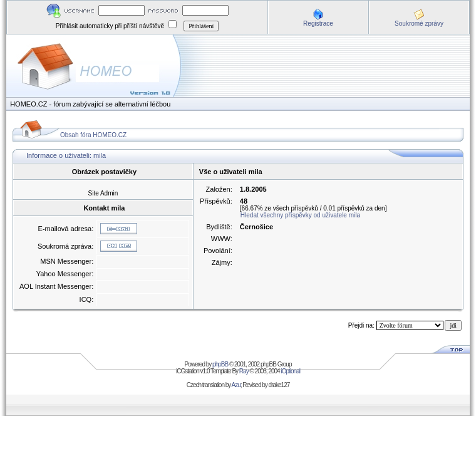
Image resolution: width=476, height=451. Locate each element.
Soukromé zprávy (419, 23)
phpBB (220, 364)
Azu (236, 385)
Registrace (318, 23)
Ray (244, 371)
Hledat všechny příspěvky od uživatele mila (300, 215)
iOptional (290, 371)
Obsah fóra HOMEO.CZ (93, 135)
